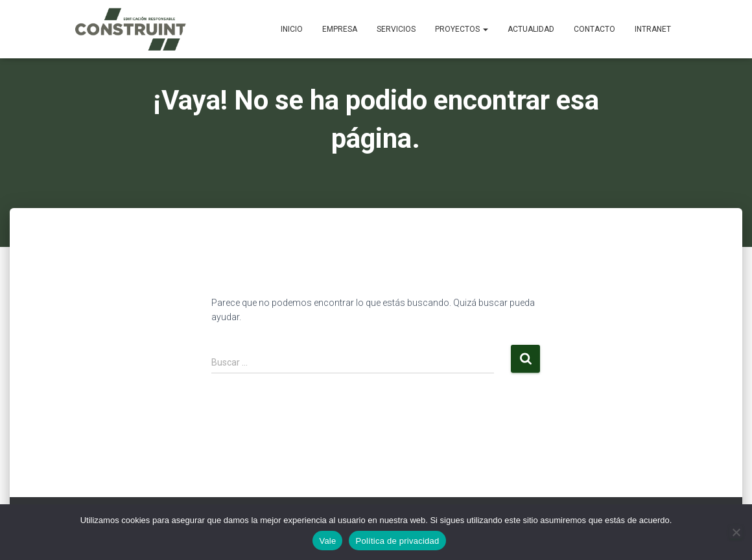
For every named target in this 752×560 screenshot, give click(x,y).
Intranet (653, 29)
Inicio (292, 29)
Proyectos (462, 29)
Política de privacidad (397, 541)
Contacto (594, 29)
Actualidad (531, 29)
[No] (736, 532)
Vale (327, 541)
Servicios (396, 29)
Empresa (340, 29)
